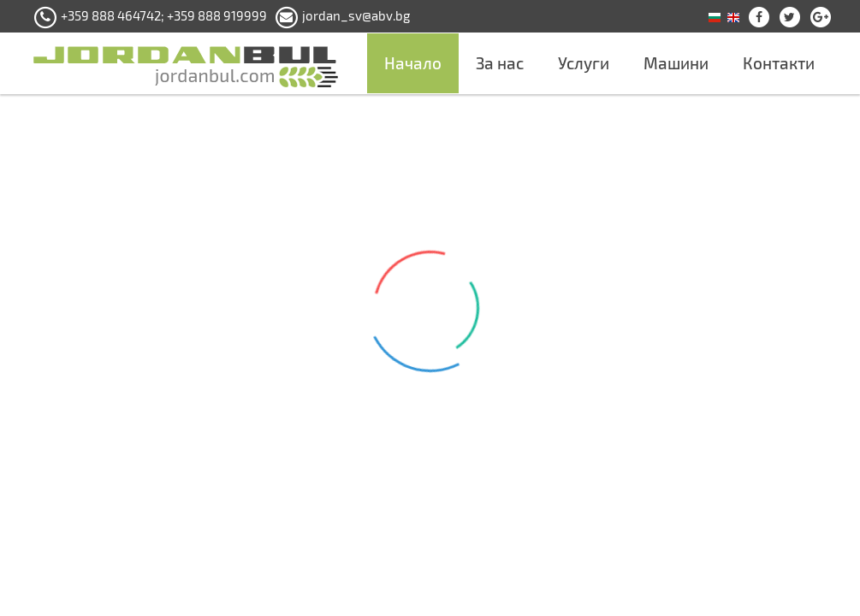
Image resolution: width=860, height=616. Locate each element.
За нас (500, 63)
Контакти (779, 63)
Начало (413, 63)
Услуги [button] (584, 63)
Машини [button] (676, 63)
